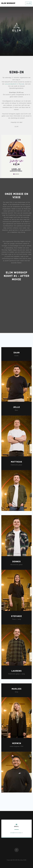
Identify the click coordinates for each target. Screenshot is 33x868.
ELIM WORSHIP (8, 3)
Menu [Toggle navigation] (28, 3)
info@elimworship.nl (17, 833)
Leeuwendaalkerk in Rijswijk (14, 84)
